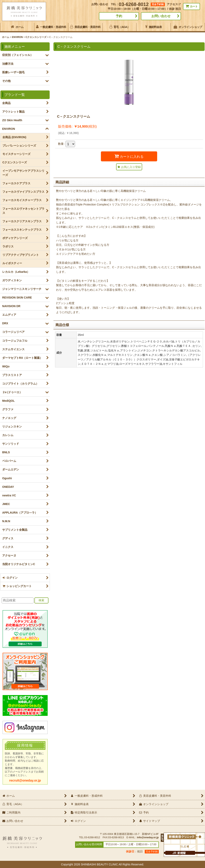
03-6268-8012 (134, 4)
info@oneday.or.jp (148, 837)
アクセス (174, 4)
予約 (119, 16)
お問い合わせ (161, 16)
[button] (129, 167)
